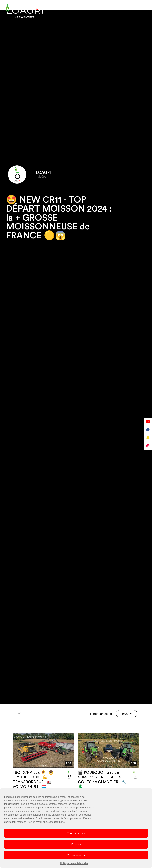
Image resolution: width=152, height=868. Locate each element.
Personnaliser (76, 855)
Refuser (76, 844)
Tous (127, 714)
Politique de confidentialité (74, 863)
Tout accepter (76, 833)
